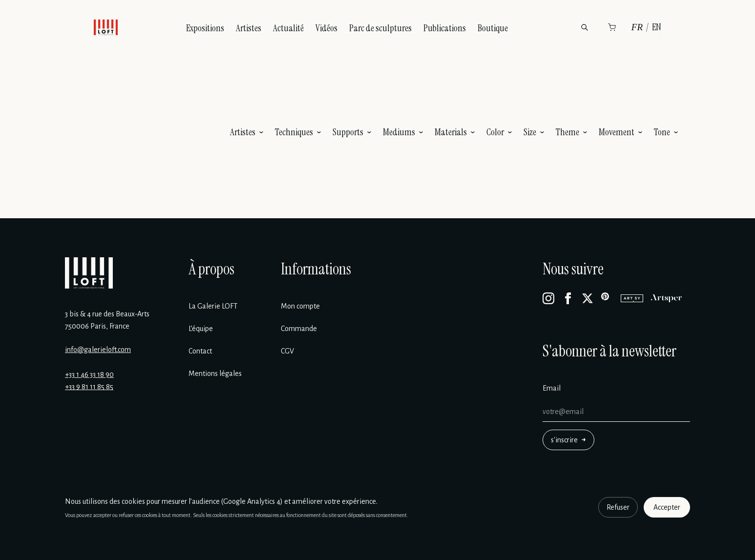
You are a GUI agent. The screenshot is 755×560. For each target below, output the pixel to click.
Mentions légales (215, 373)
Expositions (205, 28)
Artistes (249, 28)
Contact (200, 351)
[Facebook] (568, 298)
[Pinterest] (607, 298)
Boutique (493, 28)
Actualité (288, 28)
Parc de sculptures (380, 28)
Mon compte (300, 306)
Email (552, 388)
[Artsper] (666, 298)
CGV (287, 351)
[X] (587, 298)
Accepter (667, 507)
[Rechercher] (585, 27)
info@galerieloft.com (98, 350)
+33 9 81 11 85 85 (89, 387)
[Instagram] (548, 298)
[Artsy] (632, 298)
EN (657, 27)
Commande (299, 329)
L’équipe (201, 329)
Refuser (618, 507)
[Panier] (612, 27)
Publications (445, 28)
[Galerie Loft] (89, 273)
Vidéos (326, 28)
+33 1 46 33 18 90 (89, 374)
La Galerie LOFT (213, 306)
